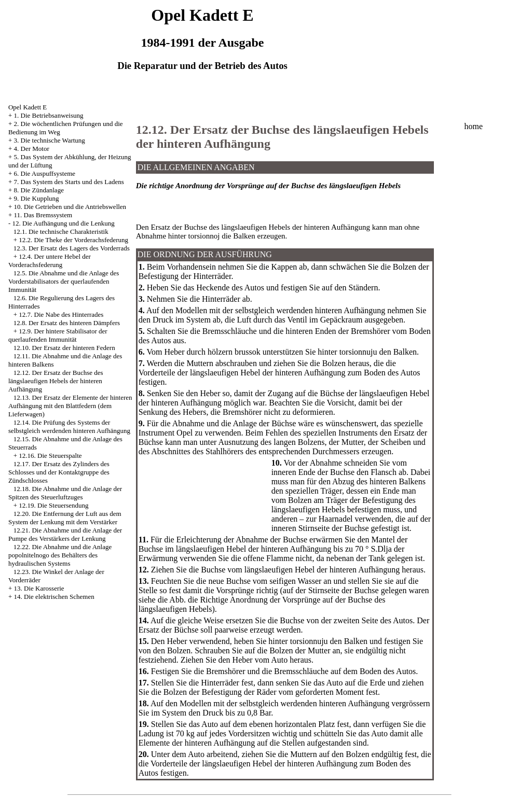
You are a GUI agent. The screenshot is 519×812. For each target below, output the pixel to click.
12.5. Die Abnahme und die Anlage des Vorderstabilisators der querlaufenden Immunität (64, 281)
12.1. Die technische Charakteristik (61, 232)
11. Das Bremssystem (43, 215)
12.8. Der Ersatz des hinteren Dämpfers (67, 323)
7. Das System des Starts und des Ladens (69, 182)
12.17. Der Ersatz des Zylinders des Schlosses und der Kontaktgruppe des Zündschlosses (59, 472)
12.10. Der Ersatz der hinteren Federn (64, 348)
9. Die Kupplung (37, 198)
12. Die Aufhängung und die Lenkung (64, 223)
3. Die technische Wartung (50, 140)
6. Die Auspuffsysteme (45, 173)
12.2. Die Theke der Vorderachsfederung (73, 240)
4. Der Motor (32, 149)
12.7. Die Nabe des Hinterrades (61, 314)
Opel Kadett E (28, 107)
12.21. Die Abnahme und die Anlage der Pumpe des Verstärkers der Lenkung (65, 534)
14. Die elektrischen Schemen (54, 597)
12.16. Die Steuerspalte (50, 456)
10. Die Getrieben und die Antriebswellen (70, 207)
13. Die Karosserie (39, 588)
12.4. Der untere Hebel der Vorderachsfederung (50, 261)
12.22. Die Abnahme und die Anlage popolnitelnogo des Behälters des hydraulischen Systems (60, 555)
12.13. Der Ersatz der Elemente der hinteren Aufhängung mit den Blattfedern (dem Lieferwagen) (70, 406)
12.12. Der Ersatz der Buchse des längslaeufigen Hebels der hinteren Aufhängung (56, 381)
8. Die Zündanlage (39, 190)
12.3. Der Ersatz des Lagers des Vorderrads (72, 248)
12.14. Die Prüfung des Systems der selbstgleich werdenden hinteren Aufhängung (69, 426)
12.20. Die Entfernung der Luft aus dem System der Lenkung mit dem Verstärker (65, 518)
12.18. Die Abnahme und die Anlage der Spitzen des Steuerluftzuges (65, 493)
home (473, 126)
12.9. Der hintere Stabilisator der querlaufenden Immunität (58, 335)
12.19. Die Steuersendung (53, 505)
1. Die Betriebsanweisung (49, 115)
